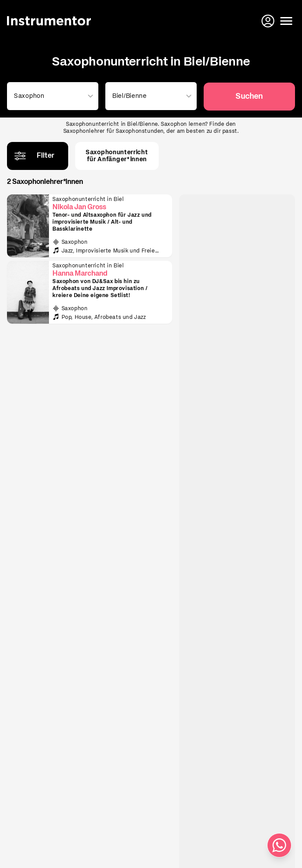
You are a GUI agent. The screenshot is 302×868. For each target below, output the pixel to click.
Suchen (249, 97)
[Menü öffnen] (286, 21)
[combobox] (51, 96)
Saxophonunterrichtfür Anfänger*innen (117, 156)
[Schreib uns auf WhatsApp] (279, 845)
